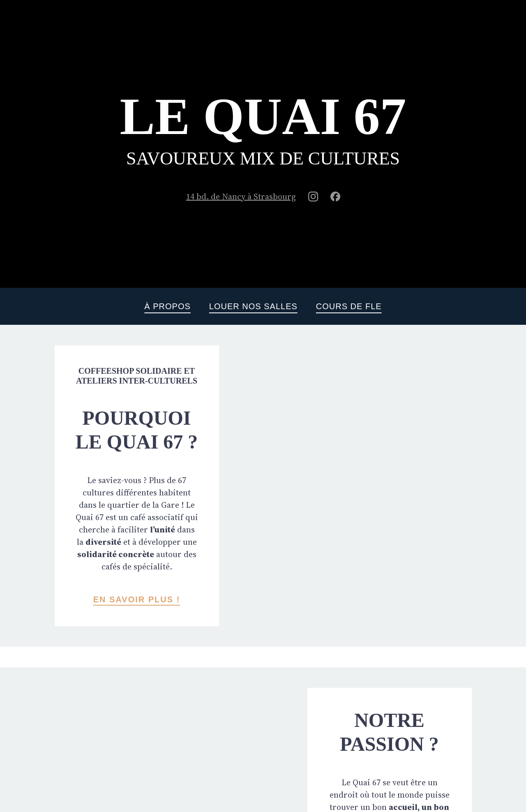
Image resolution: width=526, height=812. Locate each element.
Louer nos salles (253, 306)
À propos (167, 306)
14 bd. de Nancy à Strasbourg (241, 197)
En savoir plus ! (137, 599)
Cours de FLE (349, 306)
